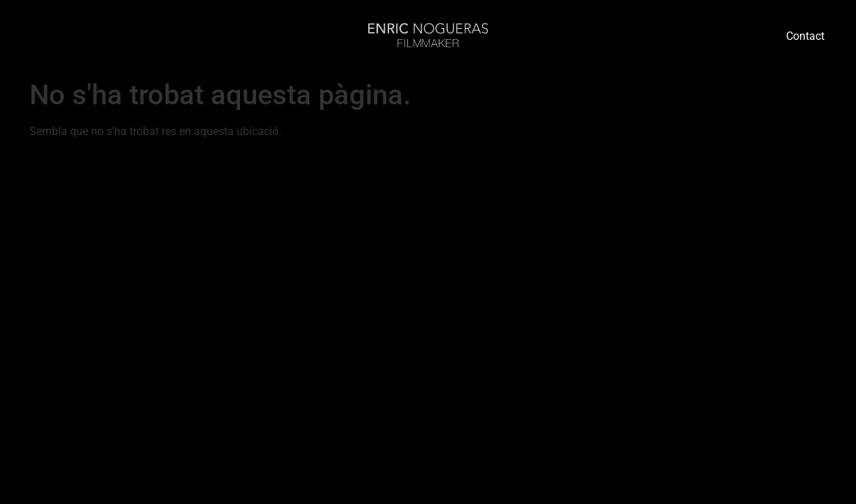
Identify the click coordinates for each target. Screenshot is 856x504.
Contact (805, 36)
